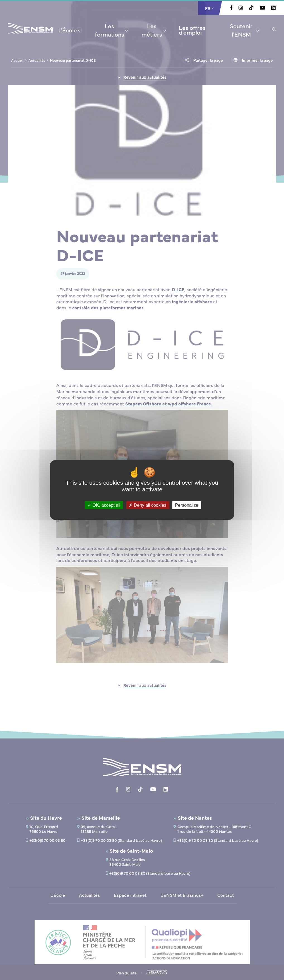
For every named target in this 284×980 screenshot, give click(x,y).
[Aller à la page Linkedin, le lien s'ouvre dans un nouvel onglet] (273, 8)
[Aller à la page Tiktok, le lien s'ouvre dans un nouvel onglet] (251, 8)
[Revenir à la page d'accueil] (30, 36)
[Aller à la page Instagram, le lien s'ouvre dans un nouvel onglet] (241, 8)
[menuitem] (70, 30)
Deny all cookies (148, 505)
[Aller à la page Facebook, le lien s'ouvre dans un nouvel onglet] (232, 8)
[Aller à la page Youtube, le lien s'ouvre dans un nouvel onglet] (262, 8)
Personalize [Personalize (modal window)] (187, 505)
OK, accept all (104, 505)
